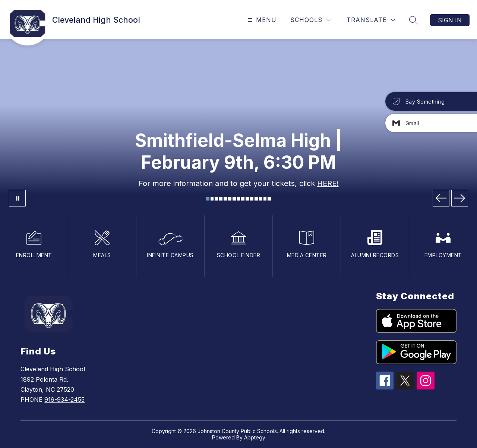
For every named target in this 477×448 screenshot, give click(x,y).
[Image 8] (239, 199)
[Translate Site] (371, 20)
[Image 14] (265, 199)
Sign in (450, 20)
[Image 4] (221, 199)
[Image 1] (208, 199)
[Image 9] (243, 199)
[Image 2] (212, 199)
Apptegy (255, 437)
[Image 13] (261, 199)
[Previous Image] (441, 198)
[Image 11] (252, 199)
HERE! (328, 183)
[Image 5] (225, 199)
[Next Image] (460, 198)
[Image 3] (216, 199)
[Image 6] (230, 199)
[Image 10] (247, 199)
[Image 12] (256, 199)
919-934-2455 (64, 400)
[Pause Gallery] (17, 198)
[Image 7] (234, 199)
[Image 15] (269, 199)
